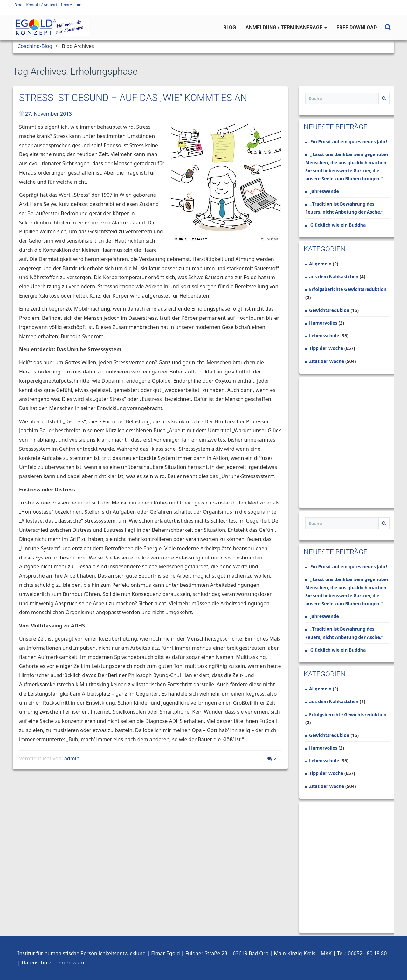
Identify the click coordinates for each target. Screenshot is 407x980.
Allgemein (320, 264)
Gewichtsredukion (329, 310)
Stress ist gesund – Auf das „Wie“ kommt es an (133, 98)
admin (72, 758)
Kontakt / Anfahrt (42, 5)
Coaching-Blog (35, 46)
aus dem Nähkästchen (334, 276)
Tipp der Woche (326, 348)
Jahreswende (325, 191)
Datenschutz (37, 963)
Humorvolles (323, 323)
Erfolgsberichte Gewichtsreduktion (348, 289)
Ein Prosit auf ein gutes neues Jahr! (349, 142)
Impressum (71, 5)
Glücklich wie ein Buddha (338, 225)
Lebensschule (324, 336)
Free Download (357, 27)
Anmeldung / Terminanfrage (286, 27)
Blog (18, 5)
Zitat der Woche (327, 361)
